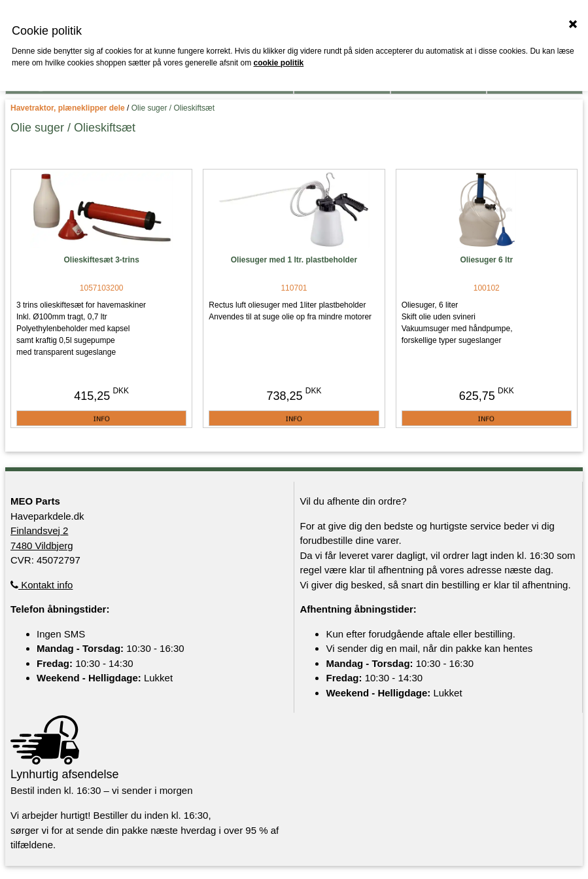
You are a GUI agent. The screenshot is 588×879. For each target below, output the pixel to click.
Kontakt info (42, 585)
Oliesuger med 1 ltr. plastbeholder (294, 260)
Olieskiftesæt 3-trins (101, 260)
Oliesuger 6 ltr (486, 260)
